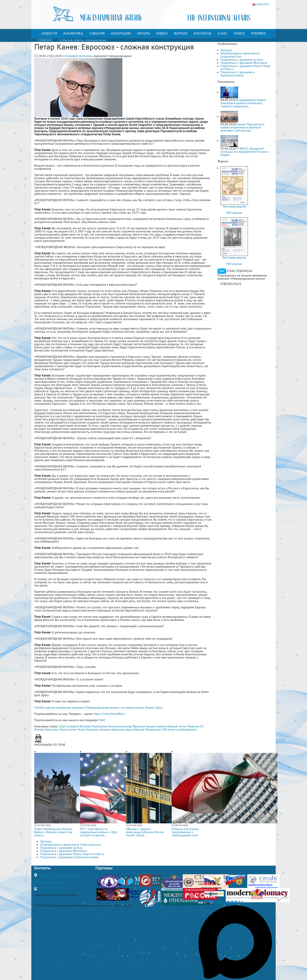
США (62, 726)
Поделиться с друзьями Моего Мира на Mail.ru (245, 67)
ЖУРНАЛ (181, 33)
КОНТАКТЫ (202, 33)
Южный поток (177, 726)
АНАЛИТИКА (73, 33)
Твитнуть (226, 50)
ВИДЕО (162, 33)
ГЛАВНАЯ (45, 40)
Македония (153, 729)
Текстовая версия (234, 206)
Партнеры (104, 868)
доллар (127, 726)
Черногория (68, 729)
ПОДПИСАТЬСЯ (231, 284)
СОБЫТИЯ (97, 33)
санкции (105, 729)
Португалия (100, 726)
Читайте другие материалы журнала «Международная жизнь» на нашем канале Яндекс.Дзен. (99, 707)
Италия (39, 729)
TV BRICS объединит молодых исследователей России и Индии (245, 152)
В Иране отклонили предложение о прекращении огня (185, 832)
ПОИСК (239, 33)
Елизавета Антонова (78, 56)
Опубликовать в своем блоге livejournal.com (240, 55)
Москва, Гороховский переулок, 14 (62, 875)
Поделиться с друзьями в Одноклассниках (238, 74)
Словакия (72, 726)
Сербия (161, 726)
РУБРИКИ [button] (258, 33)
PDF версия (234, 213)
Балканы (92, 729)
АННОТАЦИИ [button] (121, 33)
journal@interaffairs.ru (50, 882)
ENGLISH (261, 4)
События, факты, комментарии (83, 40)
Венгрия (85, 726)
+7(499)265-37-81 (50, 888)
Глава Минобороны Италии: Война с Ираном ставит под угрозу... (53, 832)
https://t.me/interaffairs (109, 714)
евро (128, 729)
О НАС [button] (222, 33)
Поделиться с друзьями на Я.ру (242, 60)
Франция (139, 726)
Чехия (81, 729)
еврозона (118, 729)
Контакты (42, 868)
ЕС (202, 726)
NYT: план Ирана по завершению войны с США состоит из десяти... (98, 832)
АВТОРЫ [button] (144, 33)
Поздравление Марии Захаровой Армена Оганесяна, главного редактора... (243, 103)
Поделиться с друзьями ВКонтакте (244, 63)
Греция (151, 726)
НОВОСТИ (49, 33)
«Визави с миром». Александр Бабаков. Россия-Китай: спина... (145, 832)
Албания (138, 729)
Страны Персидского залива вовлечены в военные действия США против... (242, 127)
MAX (102, 720)
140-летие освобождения (179, 729)
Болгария (115, 726)
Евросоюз (52, 729)
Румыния (193, 726)
